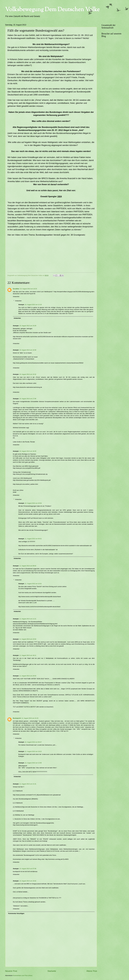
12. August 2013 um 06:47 (33, 742)
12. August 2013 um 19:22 (33, 751)
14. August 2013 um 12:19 (33, 305)
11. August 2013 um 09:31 (33, 539)
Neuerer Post (11, 971)
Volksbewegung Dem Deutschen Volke (52, 10)
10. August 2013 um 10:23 (28, 289)
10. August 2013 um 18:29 (28, 451)
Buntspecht (17, 718)
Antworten (16, 297)
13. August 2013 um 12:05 (33, 763)
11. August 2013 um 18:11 (28, 655)
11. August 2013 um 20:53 (28, 676)
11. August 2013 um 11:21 (28, 619)
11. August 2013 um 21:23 (30, 718)
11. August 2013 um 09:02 (28, 566)
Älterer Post (92, 971)
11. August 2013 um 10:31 (33, 584)
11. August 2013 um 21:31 (28, 784)
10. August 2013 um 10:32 (28, 374)
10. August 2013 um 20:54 (33, 503)
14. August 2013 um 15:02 (28, 881)
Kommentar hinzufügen (16, 913)
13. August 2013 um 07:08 (28, 869)
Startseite (52, 971)
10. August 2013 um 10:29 (28, 326)
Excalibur (16, 289)
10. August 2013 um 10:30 (28, 350)
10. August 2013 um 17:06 (28, 399)
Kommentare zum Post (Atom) (23, 975)
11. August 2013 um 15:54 (28, 639)
